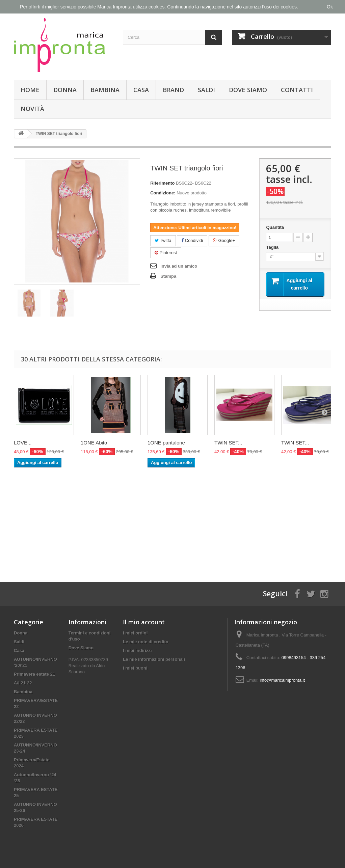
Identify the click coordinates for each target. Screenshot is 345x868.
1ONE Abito (94, 443)
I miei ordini (135, 633)
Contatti (297, 90)
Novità (32, 109)
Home (30, 90)
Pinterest (166, 253)
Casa (141, 90)
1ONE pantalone (166, 443)
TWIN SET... (228, 443)
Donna (65, 90)
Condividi (192, 240)
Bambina (105, 90)
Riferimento (162, 183)
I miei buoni (135, 668)
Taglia (273, 247)
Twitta (163, 240)
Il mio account (144, 622)
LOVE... (23, 443)
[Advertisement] (172, 518)
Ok (330, 7)
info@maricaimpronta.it (282, 680)
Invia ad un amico (179, 266)
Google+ (224, 240)
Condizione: (163, 193)
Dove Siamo (248, 90)
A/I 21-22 (23, 683)
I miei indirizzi (137, 650)
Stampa (168, 276)
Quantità (275, 227)
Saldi (206, 90)
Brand (173, 90)
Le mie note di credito (145, 642)
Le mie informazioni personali (154, 659)
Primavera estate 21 (34, 674)
